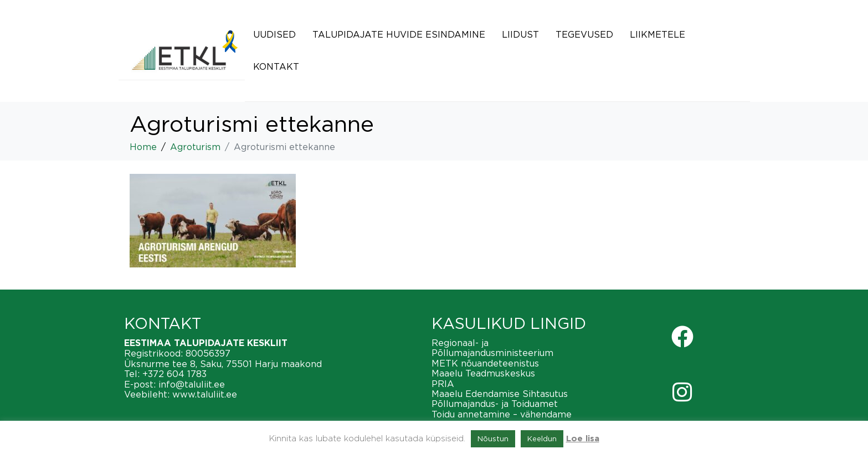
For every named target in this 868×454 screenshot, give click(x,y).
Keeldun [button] (542, 438)
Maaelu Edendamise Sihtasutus (500, 394)
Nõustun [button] (493, 438)
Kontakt (276, 66)
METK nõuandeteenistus (485, 363)
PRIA (443, 384)
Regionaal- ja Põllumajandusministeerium (492, 348)
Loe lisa (583, 439)
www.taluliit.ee (205, 394)
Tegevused (584, 34)
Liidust (520, 34)
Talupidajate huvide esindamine (399, 34)
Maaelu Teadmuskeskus (483, 373)
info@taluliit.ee (192, 384)
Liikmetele (658, 34)
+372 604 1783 (174, 374)
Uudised (274, 34)
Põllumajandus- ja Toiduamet (495, 404)
